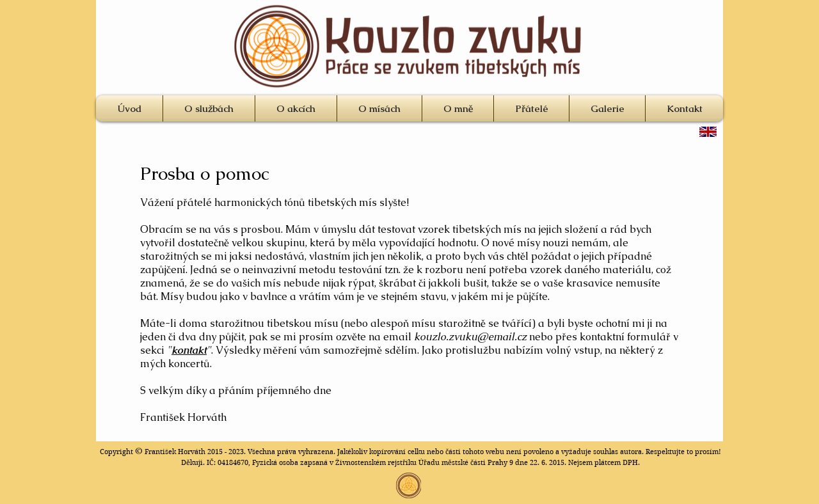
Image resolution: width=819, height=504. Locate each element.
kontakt (189, 350)
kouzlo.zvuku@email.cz (470, 337)
